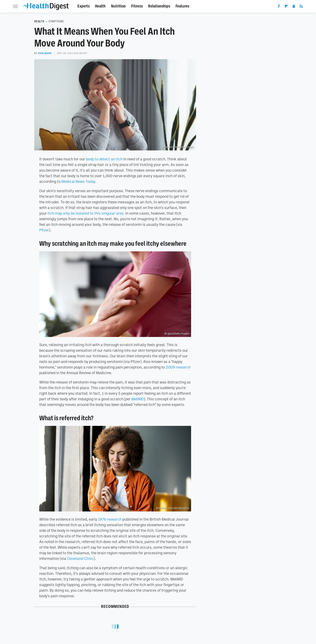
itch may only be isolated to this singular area (85, 213)
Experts (84, 6)
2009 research (178, 367)
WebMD (138, 399)
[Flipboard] (286, 7)
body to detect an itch (104, 159)
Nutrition (118, 6)
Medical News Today (78, 181)
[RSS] (301, 7)
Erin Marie (45, 53)
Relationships (159, 6)
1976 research (110, 519)
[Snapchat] (294, 7)
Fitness (137, 6)
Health (100, 6)
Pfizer (44, 230)
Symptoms (56, 21)
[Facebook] (279, 7)
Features (182, 6)
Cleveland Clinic (80, 558)
